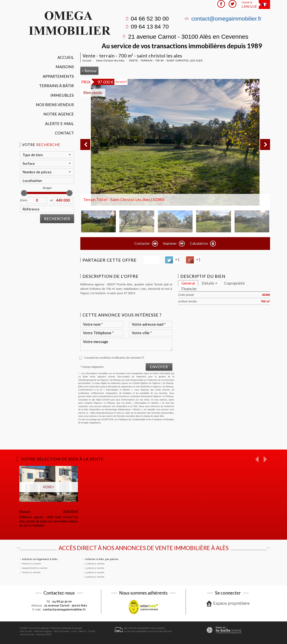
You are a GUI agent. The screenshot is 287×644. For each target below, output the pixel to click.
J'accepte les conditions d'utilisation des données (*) (114, 358)
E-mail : (59, 609)
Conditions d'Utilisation (163, 419)
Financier (189, 289)
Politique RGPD (44, 635)
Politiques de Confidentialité (132, 419)
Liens (74, 631)
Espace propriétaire (228, 604)
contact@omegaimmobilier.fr (226, 19)
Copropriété (234, 283)
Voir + (49, 487)
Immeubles (62, 95)
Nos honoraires (61, 631)
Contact (64, 133)
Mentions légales (43, 631)
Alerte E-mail (59, 124)
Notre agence (59, 114)
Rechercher (57, 219)
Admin (83, 631)
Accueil (66, 57)
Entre (23, 200)
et (51, 200)
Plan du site (26, 631)
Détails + (209, 283)
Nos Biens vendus (55, 105)
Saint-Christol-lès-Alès (110, 61)
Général (188, 283)
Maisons (65, 67)
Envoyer (159, 367)
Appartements (58, 76)
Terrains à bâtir (57, 86)
